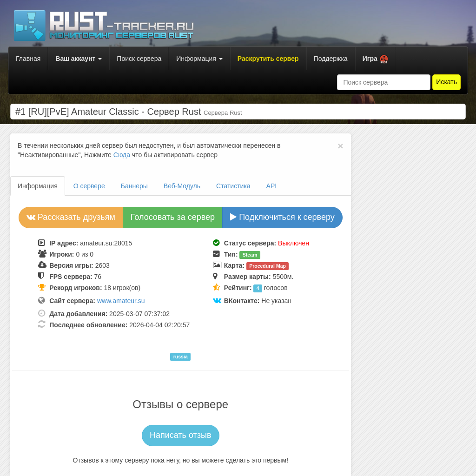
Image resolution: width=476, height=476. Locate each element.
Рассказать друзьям (71, 217)
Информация (199, 59)
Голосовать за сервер (173, 217)
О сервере (89, 186)
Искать (446, 82)
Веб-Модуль (182, 186)
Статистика (233, 186)
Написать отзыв (181, 435)
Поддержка (331, 59)
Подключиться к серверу (282, 217)
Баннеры (134, 186)
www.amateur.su (121, 301)
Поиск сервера (139, 59)
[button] (376, 59)
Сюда (122, 155)
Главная (28, 59)
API (272, 186)
